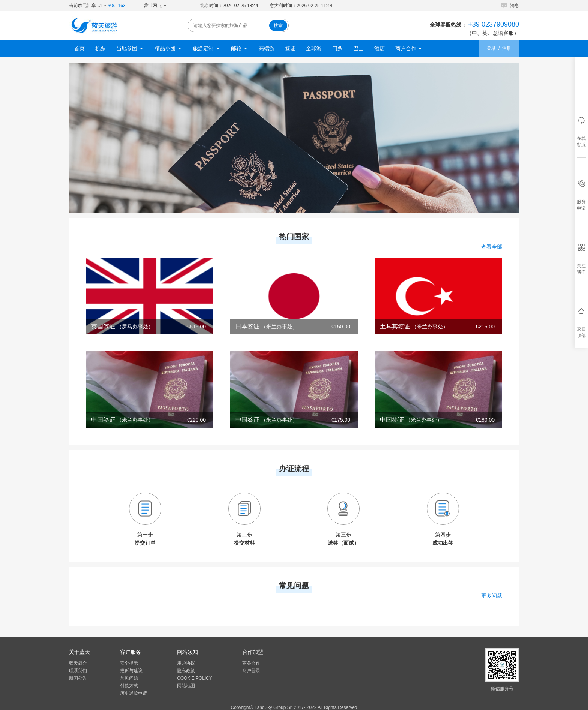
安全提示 (129, 663)
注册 (507, 48)
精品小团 (168, 48)
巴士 (358, 48)
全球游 (314, 48)
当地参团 (130, 48)
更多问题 (492, 596)
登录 (491, 48)
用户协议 (186, 663)
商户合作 (409, 48)
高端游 (267, 48)
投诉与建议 (131, 671)
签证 (290, 48)
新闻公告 (78, 678)
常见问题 (129, 678)
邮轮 (240, 48)
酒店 (379, 48)
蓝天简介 (78, 663)
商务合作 (251, 663)
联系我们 (78, 671)
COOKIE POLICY (195, 678)
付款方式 (129, 686)
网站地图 (186, 686)
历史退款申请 (133, 693)
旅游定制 (207, 48)
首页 (79, 48)
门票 (337, 48)
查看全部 (492, 247)
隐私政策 (186, 671)
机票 (100, 48)
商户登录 (251, 671)
